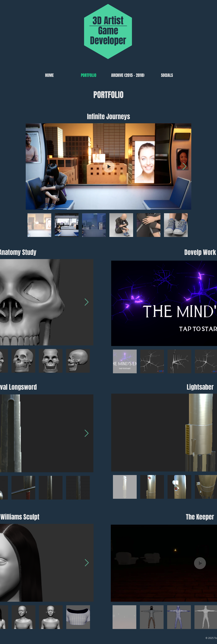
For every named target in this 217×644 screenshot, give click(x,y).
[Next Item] (184, 166)
